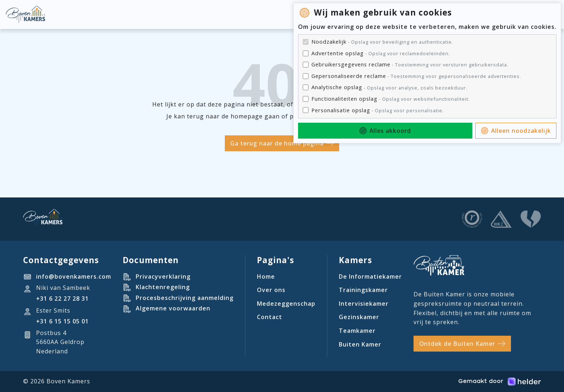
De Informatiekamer (370, 276)
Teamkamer (357, 331)
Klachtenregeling (163, 287)
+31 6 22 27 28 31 (62, 299)
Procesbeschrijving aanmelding (185, 298)
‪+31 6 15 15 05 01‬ (62, 321)
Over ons (271, 290)
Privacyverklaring (163, 276)
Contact (270, 317)
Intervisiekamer (364, 304)
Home (266, 276)
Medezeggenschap (286, 304)
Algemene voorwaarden (173, 308)
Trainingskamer (363, 290)
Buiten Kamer (360, 344)
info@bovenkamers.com (74, 276)
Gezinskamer (359, 317)
